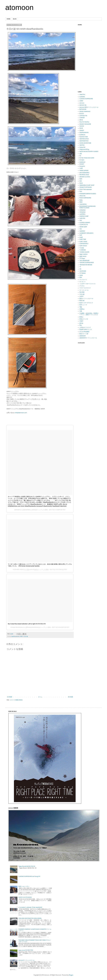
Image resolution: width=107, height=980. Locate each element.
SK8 (81, 221)
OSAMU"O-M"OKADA (86, 187)
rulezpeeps (82, 212)
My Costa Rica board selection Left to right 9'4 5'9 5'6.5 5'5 (27, 624)
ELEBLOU (82, 135)
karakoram (82, 162)
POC (81, 192)
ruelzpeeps (82, 210)
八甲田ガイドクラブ (85, 327)
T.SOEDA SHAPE (84, 252)
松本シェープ (83, 305)
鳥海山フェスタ (84, 319)
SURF (81, 237)
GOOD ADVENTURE (85, 143)
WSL (81, 277)
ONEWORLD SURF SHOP (87, 185)
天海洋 (81, 321)
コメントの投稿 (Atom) (16, 700)
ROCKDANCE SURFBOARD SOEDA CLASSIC (87, 207)
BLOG (15, 19)
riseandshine (83, 204)
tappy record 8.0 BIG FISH (26, 950)
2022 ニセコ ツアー (24, 886)
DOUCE (82, 126)
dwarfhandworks (16, 636)
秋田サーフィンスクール (86, 298)
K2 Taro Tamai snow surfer (87, 158)
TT (80, 267)
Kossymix (82, 166)
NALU (81, 183)
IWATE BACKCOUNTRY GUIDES (89, 152)
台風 (81, 311)
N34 (81, 181)
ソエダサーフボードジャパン (88, 284)
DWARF (82, 130)
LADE (81, 168)
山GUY (81, 296)
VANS (81, 275)
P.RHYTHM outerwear (86, 189)
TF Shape (82, 258)
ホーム (40, 697)
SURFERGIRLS (84, 244)
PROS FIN (82, 196)
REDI (81, 202)
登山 (81, 325)
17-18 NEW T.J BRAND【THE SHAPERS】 (31, 907)
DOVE (81, 128)
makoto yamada (84, 170)
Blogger (71, 975)
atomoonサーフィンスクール (26, 960)
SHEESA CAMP (84, 216)
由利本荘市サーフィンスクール (88, 338)
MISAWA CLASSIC (85, 177)
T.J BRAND (83, 250)
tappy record (83, 256)
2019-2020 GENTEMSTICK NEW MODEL (30, 918)
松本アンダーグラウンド (86, 303)
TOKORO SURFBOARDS (87, 263)
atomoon (19, 7)
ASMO (81, 101)
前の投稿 (71, 697)
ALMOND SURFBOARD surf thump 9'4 (29, 876)
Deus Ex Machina (84, 122)
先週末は (82, 309)
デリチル (82, 286)
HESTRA (82, 145)
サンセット (83, 282)
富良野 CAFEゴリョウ (86, 330)
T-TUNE (82, 248)
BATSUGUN (83, 109)
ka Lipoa (82, 160)
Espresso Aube (84, 137)
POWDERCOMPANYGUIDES (88, 194)
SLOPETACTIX (84, 225)
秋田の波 (82, 301)
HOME (9, 19)
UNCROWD (83, 271)
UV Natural (82, 273)
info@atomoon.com (21, 413)
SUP (81, 235)
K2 (80, 156)
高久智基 (82, 292)
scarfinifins (82, 214)
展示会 (81, 323)
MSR (21, 636)
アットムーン (83, 280)
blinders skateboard (85, 111)
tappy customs (83, 254)
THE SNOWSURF (84, 261)
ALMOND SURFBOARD (86, 99)
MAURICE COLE (84, 175)
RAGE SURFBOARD (85, 198)
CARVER (82, 118)
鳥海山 (81, 317)
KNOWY (82, 164)
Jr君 (81, 154)
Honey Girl (82, 147)
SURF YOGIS (83, 242)
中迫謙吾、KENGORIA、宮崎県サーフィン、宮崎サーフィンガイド (89, 314)
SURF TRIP (83, 239)
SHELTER (82, 218)
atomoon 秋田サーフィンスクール (89, 107)
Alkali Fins (82, 95)
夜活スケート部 (84, 334)
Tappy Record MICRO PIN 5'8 (27, 866)
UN (80, 269)
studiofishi (82, 231)
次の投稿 (10, 697)
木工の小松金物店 (84, 332)
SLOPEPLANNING (85, 223)
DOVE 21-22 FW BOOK (25, 897)
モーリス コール (84, 290)
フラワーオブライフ (85, 288)
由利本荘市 (83, 336)
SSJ (81, 229)
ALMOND (82, 97)
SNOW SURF (83, 227)
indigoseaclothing (84, 149)
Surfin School (83, 246)
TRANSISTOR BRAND (86, 265)
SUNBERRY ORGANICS (86, 233)
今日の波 (26, 636)
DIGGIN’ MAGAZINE (85, 124)
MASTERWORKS (84, 173)
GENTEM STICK (84, 139)
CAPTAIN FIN (83, 116)
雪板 (81, 307)
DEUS (81, 120)
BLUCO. (82, 114)
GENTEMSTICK (84, 141)
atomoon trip (83, 105)
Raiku (81, 200)
